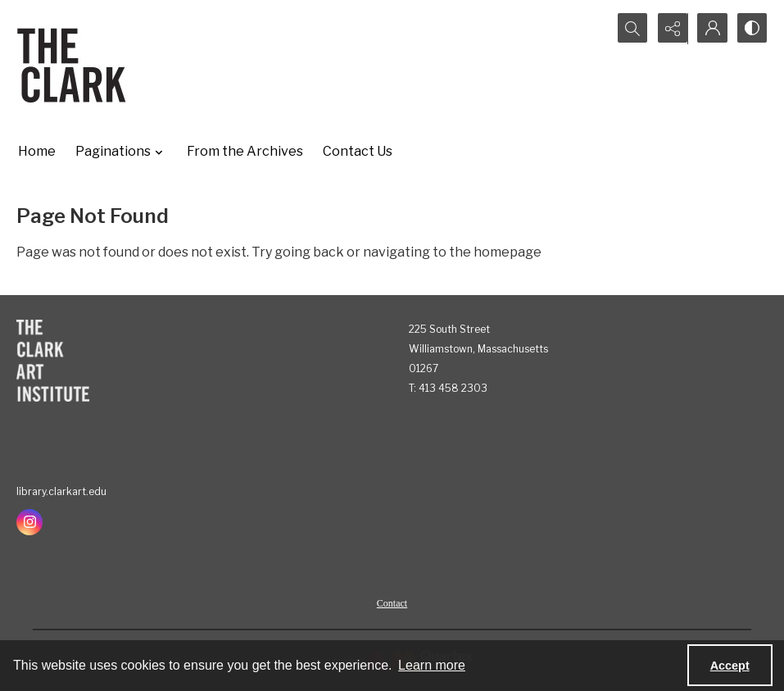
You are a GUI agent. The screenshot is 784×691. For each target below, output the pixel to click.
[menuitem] (392, 602)
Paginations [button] (121, 152)
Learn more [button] (432, 665)
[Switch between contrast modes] (751, 29)
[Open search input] (628, 29)
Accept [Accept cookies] (730, 666)
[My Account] (710, 29)
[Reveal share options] (669, 29)
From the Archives (245, 151)
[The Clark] (74, 65)
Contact (392, 603)
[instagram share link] (29, 522)
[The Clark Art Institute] (53, 361)
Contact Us (358, 151)
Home (37, 151)
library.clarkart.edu (61, 491)
